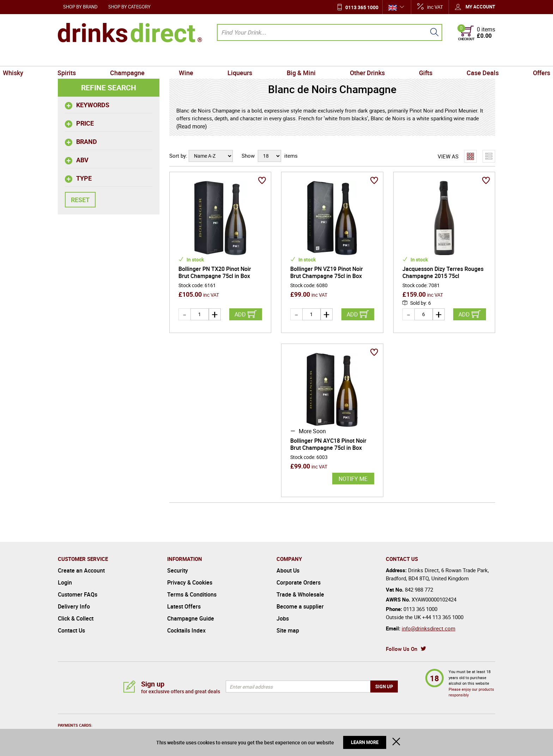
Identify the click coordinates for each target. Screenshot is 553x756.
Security (178, 570)
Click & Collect (76, 618)
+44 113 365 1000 (443, 617)
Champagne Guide (191, 618)
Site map (288, 630)
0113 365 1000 (362, 7)
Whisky (71, 58)
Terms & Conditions (192, 594)
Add (240, 314)
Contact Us (71, 630)
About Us (288, 570)
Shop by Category (129, 7)
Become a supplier (300, 606)
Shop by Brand (80, 7)
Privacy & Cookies (190, 582)
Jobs (283, 618)
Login (65, 582)
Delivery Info (74, 606)
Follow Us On (402, 649)
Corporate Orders (299, 582)
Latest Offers (184, 606)
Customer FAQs (78, 594)
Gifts (394, 58)
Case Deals (437, 58)
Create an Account (81, 570)
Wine (205, 58)
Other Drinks (348, 58)
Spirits (112, 58)
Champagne (159, 58)
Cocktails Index (186, 630)
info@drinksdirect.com (429, 628)
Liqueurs (247, 58)
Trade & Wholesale (300, 594)
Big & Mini (294, 58)
